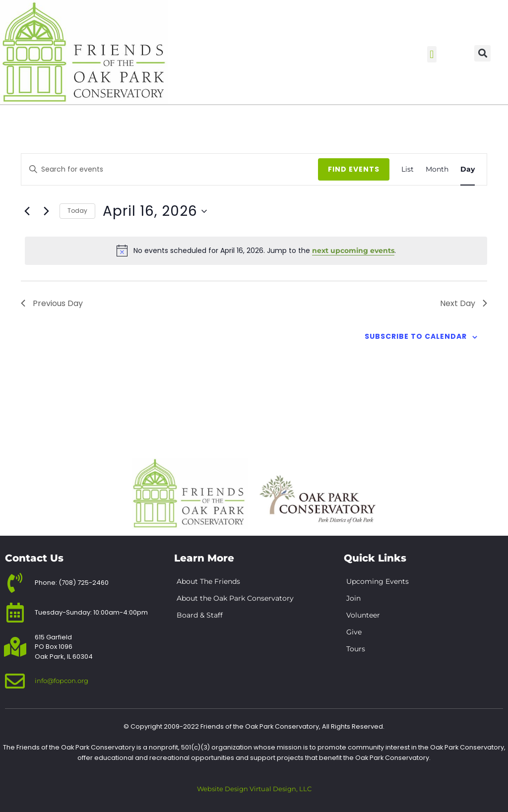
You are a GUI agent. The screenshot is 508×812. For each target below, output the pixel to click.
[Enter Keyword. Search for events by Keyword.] (185, 169)
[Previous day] (27, 211)
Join (353, 598)
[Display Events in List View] (408, 169)
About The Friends (208, 581)
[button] (432, 54)
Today (77, 211)
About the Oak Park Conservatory (235, 598)
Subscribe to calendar (416, 336)
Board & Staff (200, 615)
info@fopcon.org (62, 681)
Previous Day (52, 303)
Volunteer (363, 615)
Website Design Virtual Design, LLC (254, 789)
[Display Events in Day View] (468, 169)
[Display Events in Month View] (437, 169)
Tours (356, 649)
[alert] (256, 250)
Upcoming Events (378, 581)
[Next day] (46, 211)
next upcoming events (353, 250)
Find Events (354, 169)
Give (354, 632)
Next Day (464, 303)
